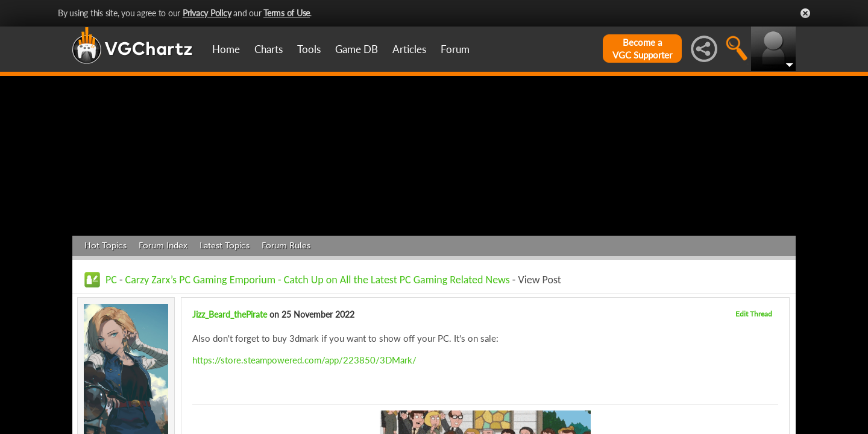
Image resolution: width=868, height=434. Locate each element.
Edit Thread (754, 314)
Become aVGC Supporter (642, 49)
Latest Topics (225, 246)
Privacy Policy (207, 13)
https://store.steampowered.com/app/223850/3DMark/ (304, 360)
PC (111, 280)
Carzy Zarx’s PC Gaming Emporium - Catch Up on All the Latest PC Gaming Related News (318, 280)
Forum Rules (286, 246)
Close (805, 13)
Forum (455, 49)
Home (226, 49)
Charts (269, 49)
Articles (409, 49)
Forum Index (163, 246)
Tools (309, 49)
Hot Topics (105, 246)
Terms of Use (287, 13)
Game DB (357, 49)
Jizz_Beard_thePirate (230, 314)
